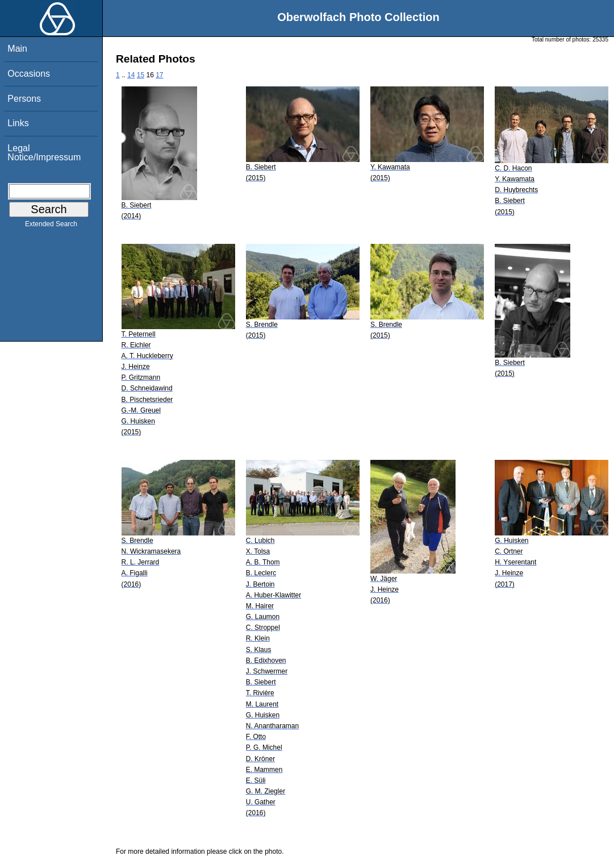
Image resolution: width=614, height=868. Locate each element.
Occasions (29, 74)
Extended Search (51, 226)
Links (18, 123)
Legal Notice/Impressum (44, 153)
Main (17, 49)
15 (141, 75)
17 (159, 75)
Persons (24, 99)
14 (131, 75)
